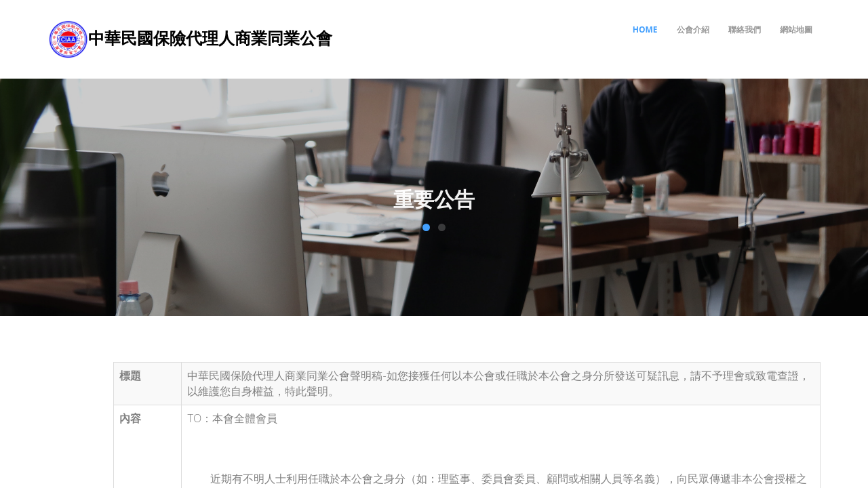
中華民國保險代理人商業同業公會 (210, 38)
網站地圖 (796, 29)
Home (645, 29)
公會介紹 (693, 29)
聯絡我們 (745, 29)
